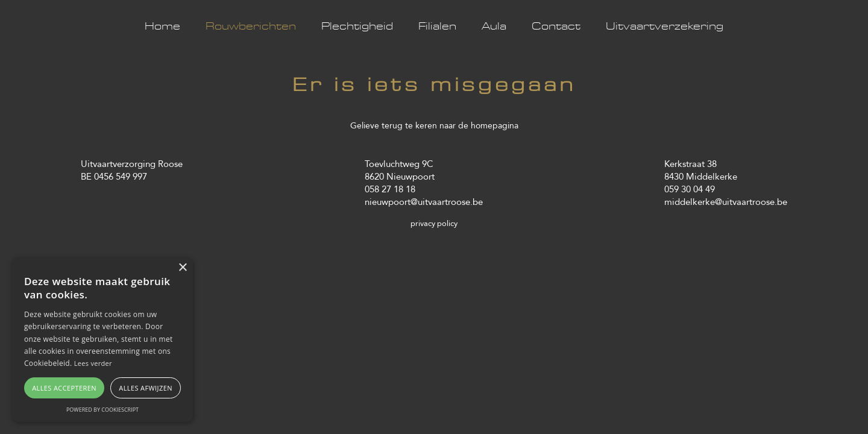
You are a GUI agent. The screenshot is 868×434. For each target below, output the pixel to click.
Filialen (437, 27)
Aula (494, 27)
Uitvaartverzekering (665, 27)
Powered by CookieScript (102, 410)
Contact (556, 27)
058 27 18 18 (390, 189)
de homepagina (488, 125)
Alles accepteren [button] (64, 388)
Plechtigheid (357, 27)
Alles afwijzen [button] (146, 388)
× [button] (182, 268)
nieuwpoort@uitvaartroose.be (424, 202)
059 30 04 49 (690, 189)
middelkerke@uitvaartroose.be (726, 202)
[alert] (102, 340)
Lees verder (93, 363)
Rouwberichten (251, 27)
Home (162, 27)
